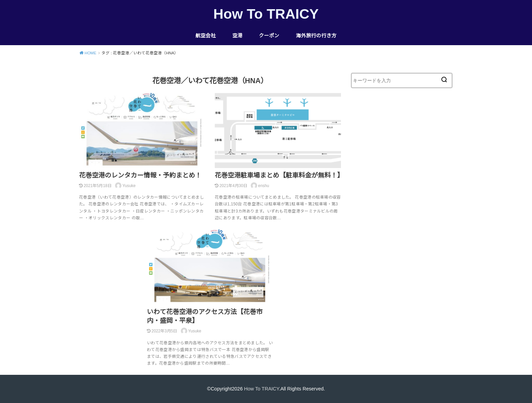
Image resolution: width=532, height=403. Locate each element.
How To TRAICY (266, 14)
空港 (237, 36)
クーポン (269, 36)
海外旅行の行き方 (316, 36)
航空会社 (206, 36)
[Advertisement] (402, 219)
